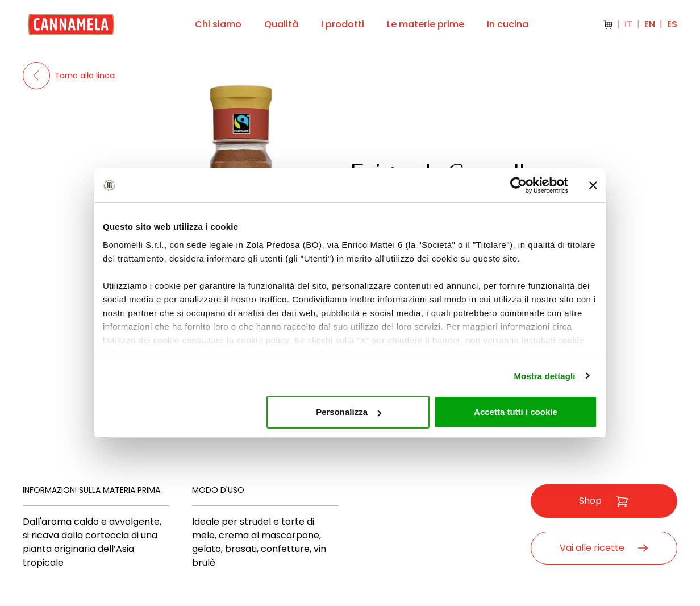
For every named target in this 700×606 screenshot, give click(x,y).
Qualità (281, 24)
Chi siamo (218, 24)
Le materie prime (426, 24)
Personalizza (349, 412)
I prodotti (343, 24)
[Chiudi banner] (593, 185)
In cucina (508, 24)
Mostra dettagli (544, 376)
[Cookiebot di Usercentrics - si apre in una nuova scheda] (518, 185)
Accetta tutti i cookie (516, 412)
